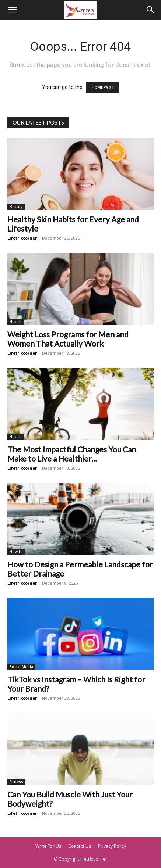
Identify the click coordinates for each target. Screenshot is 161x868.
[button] (13, 10)
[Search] (151, 10)
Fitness (16, 782)
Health (16, 322)
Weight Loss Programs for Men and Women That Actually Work (68, 339)
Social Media (21, 667)
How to (16, 552)
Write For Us (48, 846)
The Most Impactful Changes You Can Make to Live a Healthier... (72, 454)
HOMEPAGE (102, 88)
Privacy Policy (112, 846)
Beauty (16, 207)
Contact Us (80, 846)
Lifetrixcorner (22, 238)
